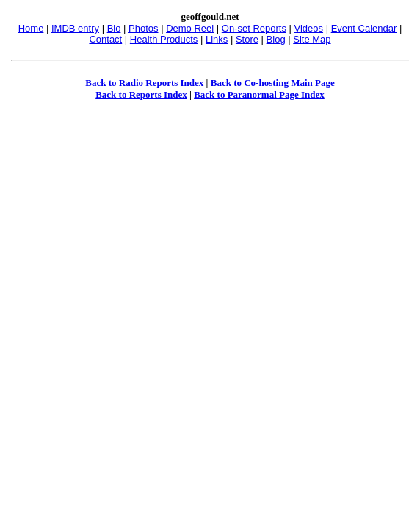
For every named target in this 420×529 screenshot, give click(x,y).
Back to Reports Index (141, 94)
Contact (105, 39)
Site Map (312, 39)
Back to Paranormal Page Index (259, 94)
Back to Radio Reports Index (144, 83)
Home (31, 28)
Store (247, 39)
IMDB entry (75, 28)
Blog (276, 39)
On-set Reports (254, 28)
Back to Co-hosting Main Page (273, 83)
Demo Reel (190, 28)
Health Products (164, 39)
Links (217, 39)
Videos (309, 28)
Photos (143, 28)
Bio (114, 28)
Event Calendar (364, 28)
